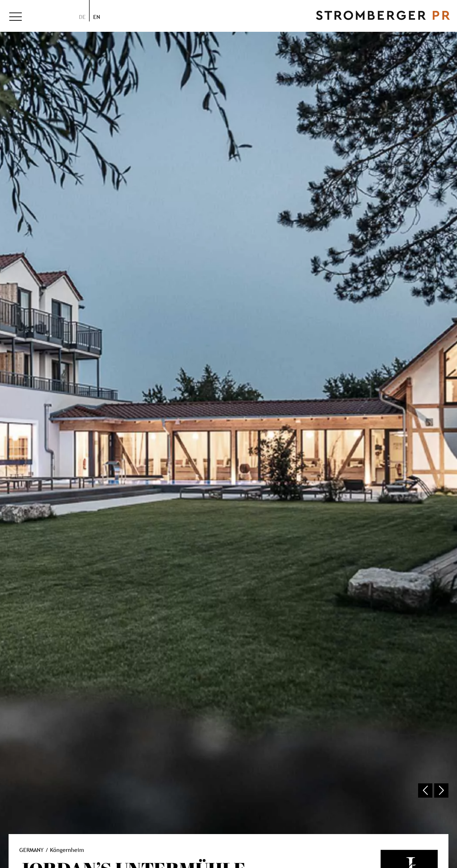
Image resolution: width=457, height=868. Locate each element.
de (82, 17)
